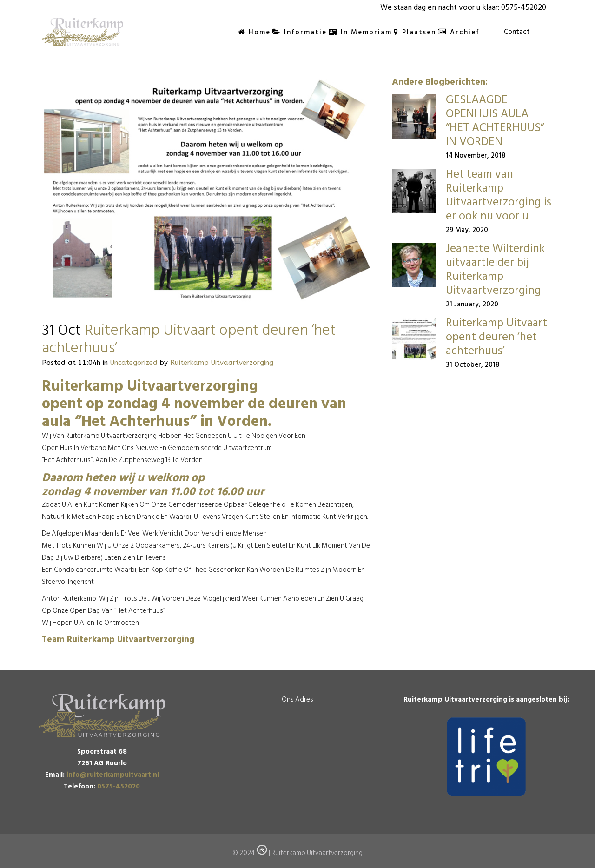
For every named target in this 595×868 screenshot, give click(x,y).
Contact (517, 32)
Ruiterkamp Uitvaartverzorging (222, 363)
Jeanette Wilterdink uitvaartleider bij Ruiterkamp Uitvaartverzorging (495, 269)
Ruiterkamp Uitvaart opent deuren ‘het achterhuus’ (496, 337)
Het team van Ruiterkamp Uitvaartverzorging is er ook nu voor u (499, 195)
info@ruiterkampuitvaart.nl (113, 775)
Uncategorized (134, 363)
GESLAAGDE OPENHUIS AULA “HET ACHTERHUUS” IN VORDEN (495, 121)
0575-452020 (524, 7)
